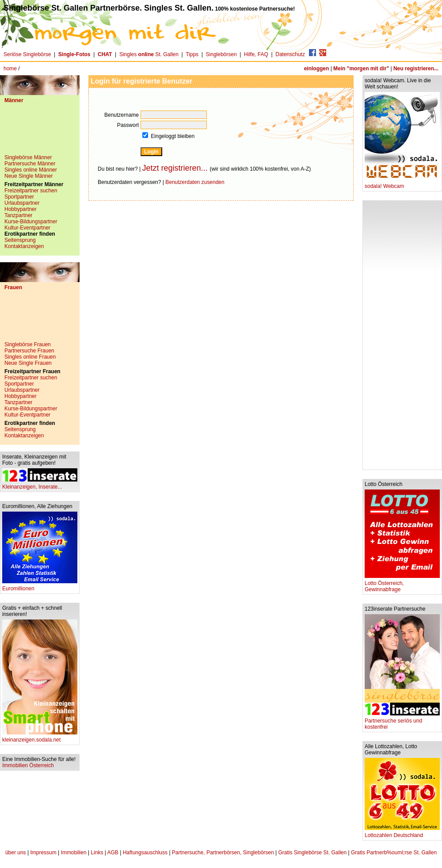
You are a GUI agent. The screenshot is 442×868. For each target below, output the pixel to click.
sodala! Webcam (402, 184)
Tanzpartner (18, 215)
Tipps (192, 54)
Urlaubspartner (22, 203)
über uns (16, 853)
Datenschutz (290, 54)
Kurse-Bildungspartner (31, 222)
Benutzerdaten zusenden (195, 182)
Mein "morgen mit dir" (361, 69)
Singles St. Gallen (149, 54)
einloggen (317, 69)
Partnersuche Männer (30, 164)
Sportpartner (19, 197)
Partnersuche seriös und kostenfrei (402, 721)
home (10, 69)
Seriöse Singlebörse (27, 54)
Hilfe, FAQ (256, 54)
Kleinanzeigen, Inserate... (40, 484)
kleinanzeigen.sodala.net (40, 737)
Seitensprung (20, 240)
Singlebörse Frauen (28, 344)
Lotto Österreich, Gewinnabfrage (402, 584)
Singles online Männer (31, 170)
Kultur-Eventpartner (27, 228)
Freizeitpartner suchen (31, 191)
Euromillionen (40, 586)
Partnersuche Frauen (29, 351)
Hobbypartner (21, 209)
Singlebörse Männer (28, 157)
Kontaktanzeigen (24, 246)
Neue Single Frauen (28, 363)
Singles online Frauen (30, 357)
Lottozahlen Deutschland (402, 833)
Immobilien (74, 853)
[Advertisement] (40, 132)
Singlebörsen (221, 54)
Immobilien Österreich (28, 765)
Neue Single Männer (29, 176)
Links (97, 853)
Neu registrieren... (416, 69)
